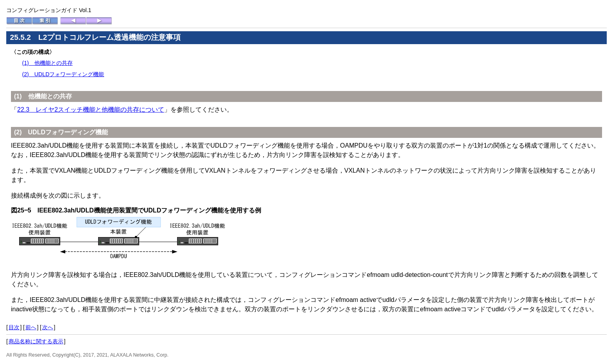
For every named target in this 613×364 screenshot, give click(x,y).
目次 (14, 327)
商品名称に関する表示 (36, 341)
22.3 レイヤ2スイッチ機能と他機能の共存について (91, 110)
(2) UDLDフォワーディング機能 (63, 74)
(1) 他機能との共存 (47, 63)
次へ (48, 327)
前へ (31, 327)
